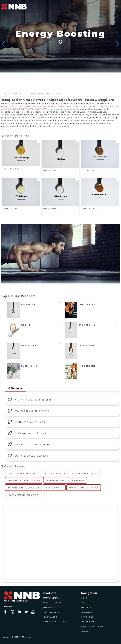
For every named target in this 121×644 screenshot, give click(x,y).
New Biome (29, 346)
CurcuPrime (87, 304)
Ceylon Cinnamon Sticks (85, 473)
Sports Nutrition (51, 598)
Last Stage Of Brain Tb (55, 473)
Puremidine (29, 366)
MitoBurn (50, 171)
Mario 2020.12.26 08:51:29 (32, 445)
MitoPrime (50, 209)
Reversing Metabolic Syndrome (24, 481)
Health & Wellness (52, 612)
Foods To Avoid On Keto (14, 106)
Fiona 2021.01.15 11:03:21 (31, 422)
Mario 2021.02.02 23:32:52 (32, 411)
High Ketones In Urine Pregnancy (48, 106)
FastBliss (28, 304)
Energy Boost (50, 608)
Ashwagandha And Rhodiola (84, 488)
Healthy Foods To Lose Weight (23, 495)
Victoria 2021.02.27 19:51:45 (33, 400)
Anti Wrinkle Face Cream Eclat (85, 106)
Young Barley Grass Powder (45, 94)
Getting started (16, 94)
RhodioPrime (91, 209)
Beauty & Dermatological (56, 622)
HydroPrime (87, 325)
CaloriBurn (90, 171)
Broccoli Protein (54, 488)
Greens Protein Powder (31, 109)
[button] (116, 5)
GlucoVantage (13, 169)
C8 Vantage (87, 346)
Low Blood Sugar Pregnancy (23, 473)
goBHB (26, 325)
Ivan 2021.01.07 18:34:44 (31, 433)
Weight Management (53, 603)
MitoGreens (87, 366)
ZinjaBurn (11, 209)
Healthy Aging (50, 617)
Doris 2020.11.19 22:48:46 (32, 456)
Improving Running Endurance (24, 488)
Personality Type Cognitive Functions (65, 481)
